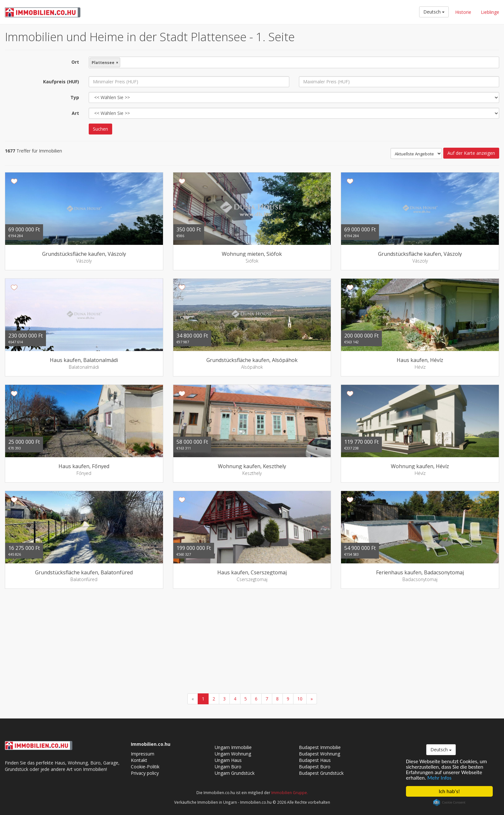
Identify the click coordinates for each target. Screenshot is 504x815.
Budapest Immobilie (320, 747)
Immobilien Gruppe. (290, 792)
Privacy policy (145, 773)
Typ (75, 97)
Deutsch (434, 12)
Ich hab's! (449, 791)
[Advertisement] (252, 642)
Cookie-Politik (145, 767)
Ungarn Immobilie (233, 747)
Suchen (100, 129)
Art (75, 113)
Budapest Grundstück (321, 773)
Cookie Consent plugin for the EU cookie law (449, 802)
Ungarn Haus (228, 760)
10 (300, 699)
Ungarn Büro (228, 767)
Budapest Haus (315, 760)
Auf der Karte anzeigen (471, 153)
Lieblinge (490, 12)
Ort (75, 62)
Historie (463, 12)
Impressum (143, 754)
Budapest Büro (315, 767)
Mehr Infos (440, 778)
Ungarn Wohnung (233, 754)
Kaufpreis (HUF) (61, 82)
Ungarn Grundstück (235, 773)
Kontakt (139, 760)
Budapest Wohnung (319, 754)
